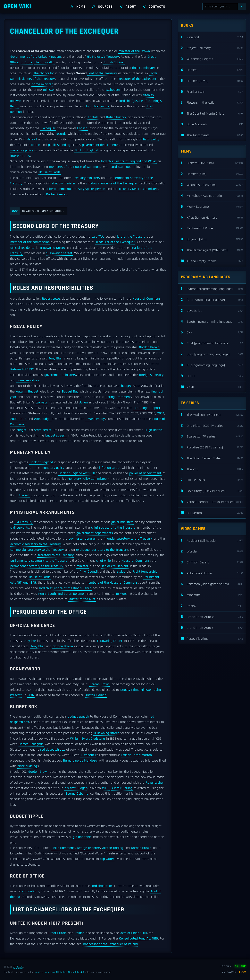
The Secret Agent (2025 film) (212, 250)
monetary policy (22, 150)
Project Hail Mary (212, 48)
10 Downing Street (59, 253)
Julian (83, 402)
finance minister (144, 68)
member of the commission (30, 242)
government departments (100, 145)
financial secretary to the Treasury (128, 539)
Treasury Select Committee (138, 189)
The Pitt (212, 469)
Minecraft (212, 595)
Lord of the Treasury (102, 73)
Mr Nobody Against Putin (212, 196)
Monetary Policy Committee (87, 479)
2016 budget (43, 419)
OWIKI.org (18, 967)
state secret (43, 430)
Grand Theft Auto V (212, 628)
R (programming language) (212, 365)
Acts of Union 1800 (133, 933)
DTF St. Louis (212, 480)
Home (81, 7)
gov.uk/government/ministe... (37, 211)
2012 (23, 419)
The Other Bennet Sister (212, 459)
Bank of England (86, 150)
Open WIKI (18, 6)
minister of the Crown (134, 51)
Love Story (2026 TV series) (212, 491)
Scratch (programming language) (212, 322)
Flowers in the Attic (212, 103)
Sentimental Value (212, 229)
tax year (42, 402)
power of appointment (145, 473)
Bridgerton (212, 513)
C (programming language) (212, 300)
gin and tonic (82, 837)
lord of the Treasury (131, 237)
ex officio (98, 237)
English (93, 117)
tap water (107, 859)
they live (30, 641)
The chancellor (44, 73)
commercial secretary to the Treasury (37, 550)
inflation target (110, 468)
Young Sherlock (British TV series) (212, 502)
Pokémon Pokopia (212, 573)
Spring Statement (118, 397)
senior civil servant (115, 566)
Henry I (32, 139)
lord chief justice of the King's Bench (65, 588)
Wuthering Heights (212, 59)
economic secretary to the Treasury (36, 544)
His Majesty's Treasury (103, 57)
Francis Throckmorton (137, 755)
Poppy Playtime (212, 639)
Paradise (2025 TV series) (212, 448)
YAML (212, 387)
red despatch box (53, 750)
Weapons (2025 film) (212, 185)
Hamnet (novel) (212, 81)
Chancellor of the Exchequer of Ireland (110, 944)
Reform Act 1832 (22, 369)
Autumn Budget (27, 392)
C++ (212, 333)
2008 (14, 419)
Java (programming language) (212, 354)
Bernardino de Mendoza (80, 761)
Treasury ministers (87, 178)
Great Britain (58, 933)
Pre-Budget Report (147, 408)
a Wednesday (95, 419)
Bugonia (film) (212, 239)
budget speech (56, 436)
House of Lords (50, 172)
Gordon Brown (149, 347)
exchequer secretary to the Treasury (102, 550)
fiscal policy (151, 139)
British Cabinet (114, 62)
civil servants (20, 528)
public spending (59, 145)
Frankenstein (212, 92)
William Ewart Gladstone (87, 739)
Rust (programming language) (212, 344)
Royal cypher (155, 783)
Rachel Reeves (56, 194)
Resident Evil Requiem (212, 541)
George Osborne (77, 794)
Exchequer (113, 90)
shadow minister (64, 183)
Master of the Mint (82, 599)
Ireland (79, 933)
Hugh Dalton (153, 430)
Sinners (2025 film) (212, 163)
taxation (34, 145)
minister (49, 90)
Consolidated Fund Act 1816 (138, 939)
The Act (24, 495)
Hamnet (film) (212, 174)
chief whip (104, 561)
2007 (161, 413)
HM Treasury (23, 522)
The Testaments (212, 135)
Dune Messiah (212, 124)
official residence (22, 248)
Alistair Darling (96, 695)
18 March (122, 594)
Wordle (212, 552)
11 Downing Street (52, 248)
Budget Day (70, 392)
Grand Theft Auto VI (212, 617)
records (61, 134)
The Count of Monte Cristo (212, 114)
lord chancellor (102, 886)
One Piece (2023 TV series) (212, 426)
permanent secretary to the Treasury (37, 566)
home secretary (28, 380)
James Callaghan (31, 744)
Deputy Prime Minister (136, 690)
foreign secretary (151, 375)
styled (121, 572)
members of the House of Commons (75, 167)
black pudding (27, 766)
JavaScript (212, 311)
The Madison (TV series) (212, 415)
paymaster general (82, 539)
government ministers (60, 375)
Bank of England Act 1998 (77, 473)
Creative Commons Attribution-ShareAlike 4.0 (59, 972)
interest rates (20, 156)
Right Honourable (145, 572)
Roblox (212, 606)
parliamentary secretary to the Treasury (39, 561)
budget (126, 386)
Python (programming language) (212, 289)
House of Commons (147, 299)
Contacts (157, 7)
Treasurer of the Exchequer (137, 79)
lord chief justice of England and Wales (129, 161)
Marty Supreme (212, 207)
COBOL (212, 376)
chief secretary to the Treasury (113, 528)
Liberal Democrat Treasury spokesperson (76, 189)
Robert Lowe (51, 299)
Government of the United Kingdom (36, 57)
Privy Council (89, 572)
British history (116, 117)
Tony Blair (56, 358)
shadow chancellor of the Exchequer (112, 183)
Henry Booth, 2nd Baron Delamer (62, 594)
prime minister (42, 84)
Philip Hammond (63, 848)
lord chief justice (98, 106)
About (131, 7)
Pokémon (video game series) (212, 584)
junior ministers (122, 522)
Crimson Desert (212, 563)
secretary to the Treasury (56, 555)
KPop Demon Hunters (212, 218)
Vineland (212, 37)
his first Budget (76, 788)
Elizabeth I (88, 755)
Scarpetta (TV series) (212, 437)
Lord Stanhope (121, 167)
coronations (31, 891)
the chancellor (45, 62)
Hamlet (212, 70)
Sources (105, 7)
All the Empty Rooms (212, 261)
